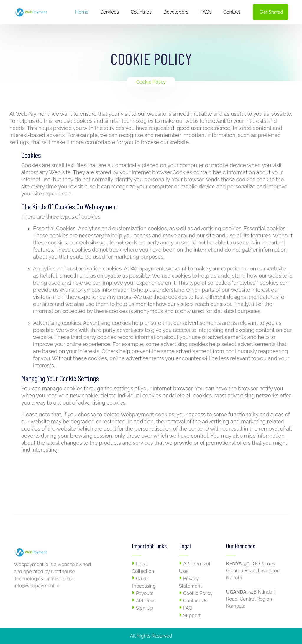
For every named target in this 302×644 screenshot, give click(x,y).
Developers (176, 12)
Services (110, 12)
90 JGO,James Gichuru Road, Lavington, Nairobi (253, 571)
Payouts (145, 593)
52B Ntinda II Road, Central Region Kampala (251, 599)
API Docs (146, 601)
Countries (141, 12)
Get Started (271, 12)
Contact (232, 12)
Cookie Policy (198, 593)
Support (192, 616)
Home (82, 12)
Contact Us (195, 601)
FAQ (188, 608)
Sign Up (145, 608)
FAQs (206, 12)
